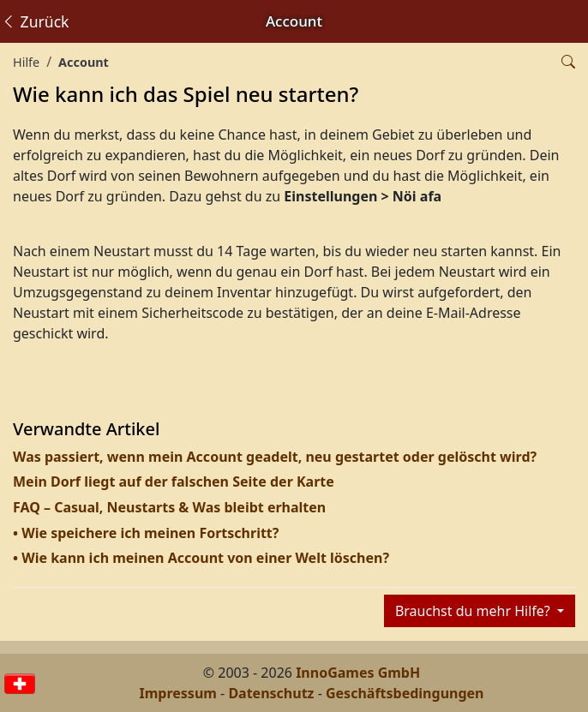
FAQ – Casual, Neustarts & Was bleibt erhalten (169, 507)
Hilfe (26, 62)
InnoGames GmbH (358, 673)
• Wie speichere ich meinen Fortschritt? (146, 533)
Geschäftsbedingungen (405, 693)
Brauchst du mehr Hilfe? (474, 611)
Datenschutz (271, 693)
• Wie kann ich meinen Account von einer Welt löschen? (201, 558)
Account (84, 62)
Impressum (178, 693)
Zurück (35, 21)
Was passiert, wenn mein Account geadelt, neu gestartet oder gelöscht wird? (275, 457)
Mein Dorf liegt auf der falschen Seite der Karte (174, 482)
